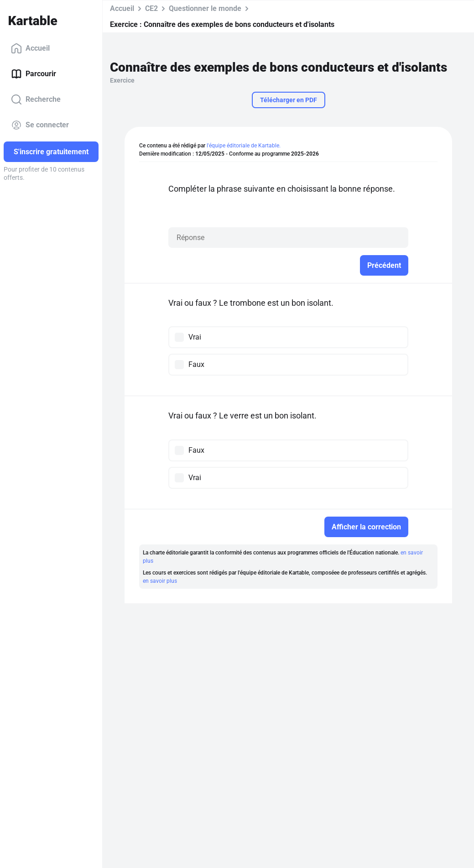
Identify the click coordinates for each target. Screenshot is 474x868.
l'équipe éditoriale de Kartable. (244, 146)
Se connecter (40, 125)
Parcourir (34, 74)
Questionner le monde (205, 8)
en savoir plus (160, 581)
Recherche (36, 99)
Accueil (30, 48)
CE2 (151, 8)
